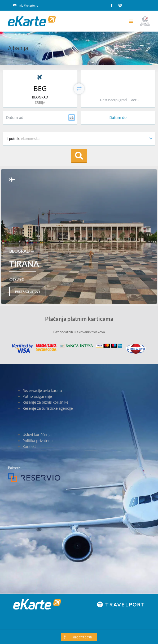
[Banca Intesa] (77, 345)
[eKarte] (32, 18)
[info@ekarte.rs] (26, 5)
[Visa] (22, 345)
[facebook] (112, 5)
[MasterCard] (46, 345)
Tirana (24, 263)
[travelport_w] (121, 603)
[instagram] (120, 5)
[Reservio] (34, 475)
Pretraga (79, 156)
